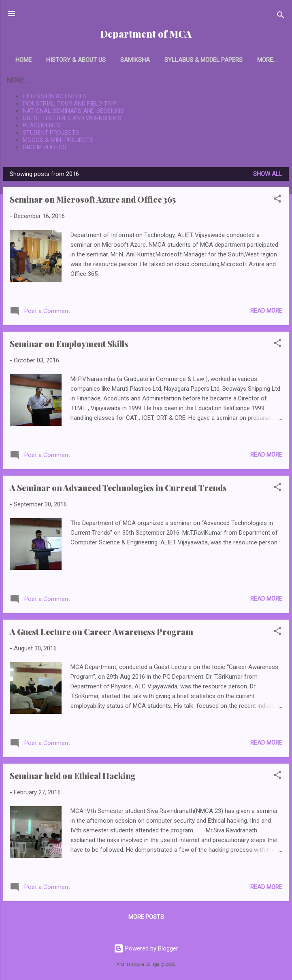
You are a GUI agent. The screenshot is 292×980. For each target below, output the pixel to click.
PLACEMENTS (42, 127)
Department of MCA (146, 34)
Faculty (267, 60)
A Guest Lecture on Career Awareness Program (101, 633)
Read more (266, 312)
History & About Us (74, 60)
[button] (277, 202)
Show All (268, 176)
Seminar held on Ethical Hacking (73, 777)
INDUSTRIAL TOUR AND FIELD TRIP (69, 105)
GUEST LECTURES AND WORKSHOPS (72, 120)
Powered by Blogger (146, 948)
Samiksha (133, 60)
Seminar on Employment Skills (69, 345)
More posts (146, 919)
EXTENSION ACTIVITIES (55, 98)
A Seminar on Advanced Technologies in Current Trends (118, 489)
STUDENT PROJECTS (51, 134)
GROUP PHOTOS (45, 149)
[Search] (281, 16)
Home (21, 60)
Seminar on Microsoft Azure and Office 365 (93, 201)
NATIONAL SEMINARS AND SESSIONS (73, 112)
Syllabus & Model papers (201, 60)
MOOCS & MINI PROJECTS (58, 142)
